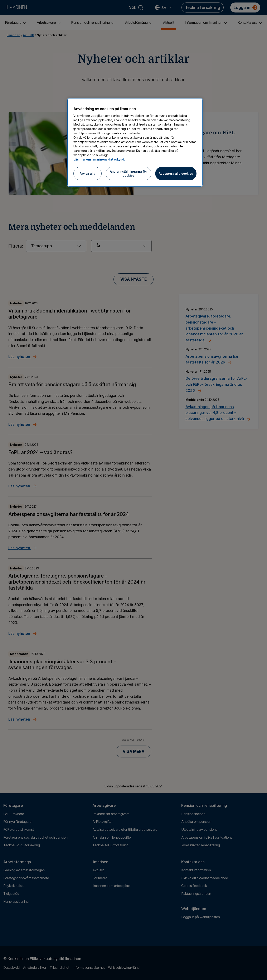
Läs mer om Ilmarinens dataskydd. (99, 159)
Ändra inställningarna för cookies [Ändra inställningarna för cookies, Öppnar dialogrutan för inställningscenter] (128, 174)
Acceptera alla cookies (176, 174)
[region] (135, 142)
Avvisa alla (88, 174)
